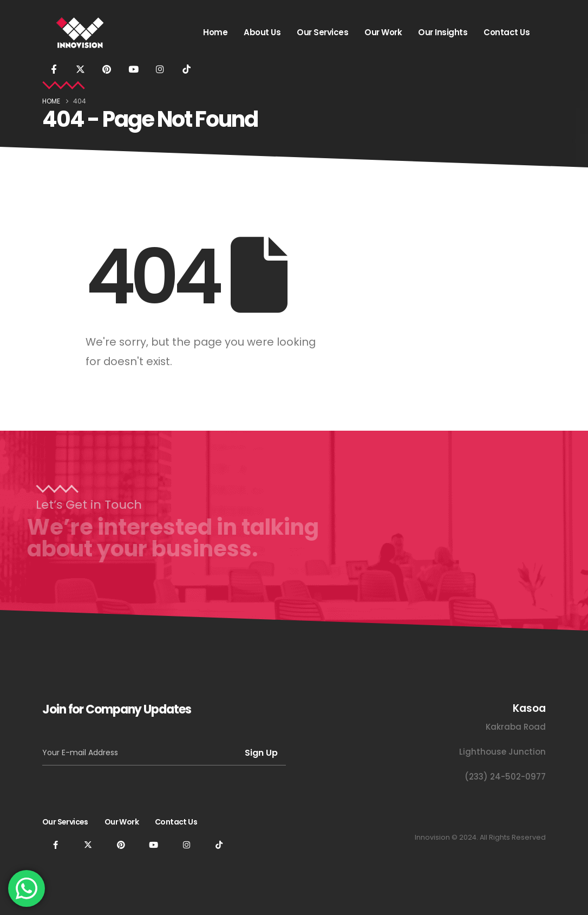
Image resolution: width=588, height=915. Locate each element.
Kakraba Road (516, 727)
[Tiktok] (186, 69)
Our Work (383, 32)
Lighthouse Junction (502, 752)
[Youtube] (133, 69)
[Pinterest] (107, 69)
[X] (80, 69)
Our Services (322, 32)
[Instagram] (160, 69)
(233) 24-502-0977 (505, 777)
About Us (262, 32)
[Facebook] (54, 69)
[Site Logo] (80, 33)
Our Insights (443, 32)
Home (215, 32)
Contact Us (507, 32)
